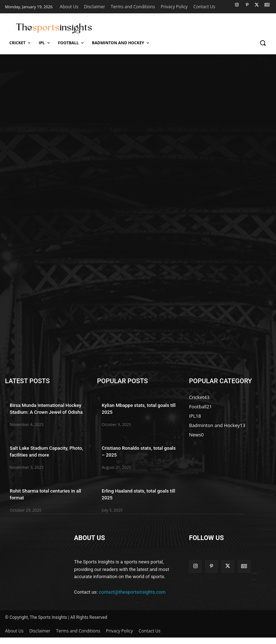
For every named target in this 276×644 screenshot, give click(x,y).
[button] (263, 43)
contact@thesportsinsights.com (132, 598)
